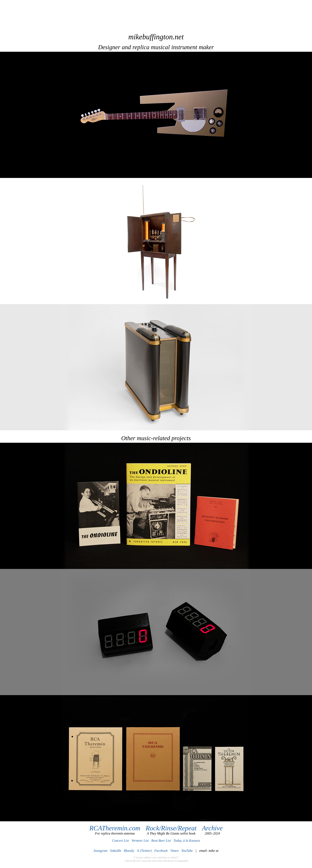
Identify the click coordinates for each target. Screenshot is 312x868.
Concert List (120, 841)
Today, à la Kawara (187, 841)
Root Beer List (161, 841)
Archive (212, 828)
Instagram (101, 851)
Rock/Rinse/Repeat (171, 828)
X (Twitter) (144, 851)
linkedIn (116, 851)
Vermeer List (140, 841)
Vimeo (175, 851)
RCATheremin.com (115, 828)
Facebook (161, 851)
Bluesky (129, 851)
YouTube (187, 851)
